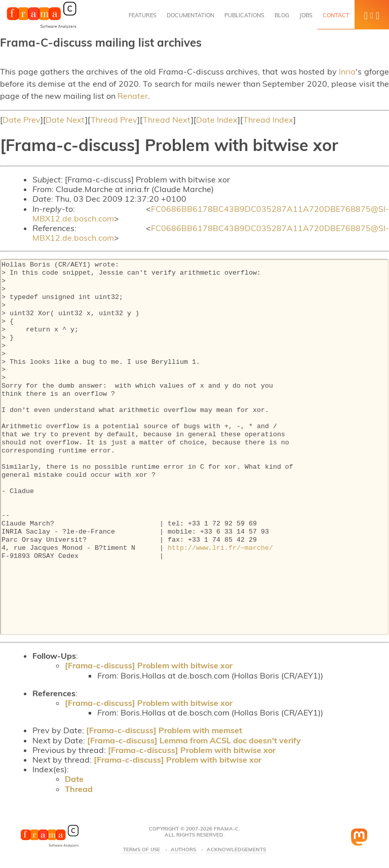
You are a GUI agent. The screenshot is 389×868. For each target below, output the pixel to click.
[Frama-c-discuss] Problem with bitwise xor (149, 665)
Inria (347, 71)
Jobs (306, 15)
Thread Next (167, 120)
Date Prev (22, 120)
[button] (372, 15)
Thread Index (268, 120)
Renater (133, 96)
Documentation (190, 15)
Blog (282, 15)
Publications (244, 15)
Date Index (217, 120)
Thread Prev (114, 120)
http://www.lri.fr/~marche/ (220, 548)
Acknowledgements (236, 850)
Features (143, 15)
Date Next (65, 120)
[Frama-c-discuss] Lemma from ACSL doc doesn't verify (194, 740)
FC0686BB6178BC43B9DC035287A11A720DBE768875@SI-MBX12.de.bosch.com (211, 214)
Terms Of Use (142, 850)
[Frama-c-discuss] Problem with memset (164, 730)
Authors (183, 850)
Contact (336, 15)
